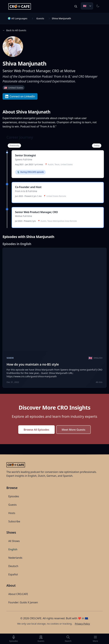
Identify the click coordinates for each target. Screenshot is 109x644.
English (13, 549)
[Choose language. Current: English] (87, 6)
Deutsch (13, 566)
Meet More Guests (74, 430)
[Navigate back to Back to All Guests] (14, 30)
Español (13, 574)
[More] (95, 639)
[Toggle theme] (98, 6)
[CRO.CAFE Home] (20, 6)
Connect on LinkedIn (20, 96)
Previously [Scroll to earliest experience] (14, 145)
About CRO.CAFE (18, 594)
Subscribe (14, 521)
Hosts (12, 513)
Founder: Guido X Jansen (23, 602)
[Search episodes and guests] (76, 6)
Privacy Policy (82, 624)
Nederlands (15, 558)
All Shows (14, 541)
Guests (40, 18)
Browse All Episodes (36, 430)
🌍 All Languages (17, 18)
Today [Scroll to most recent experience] (97, 145)
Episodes (14, 496)
